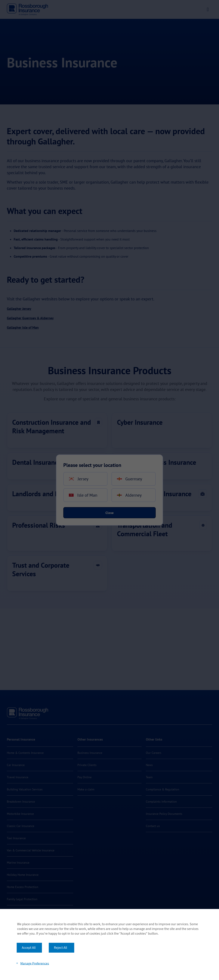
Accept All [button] (29, 948)
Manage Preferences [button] (35, 963)
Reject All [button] (60, 948)
